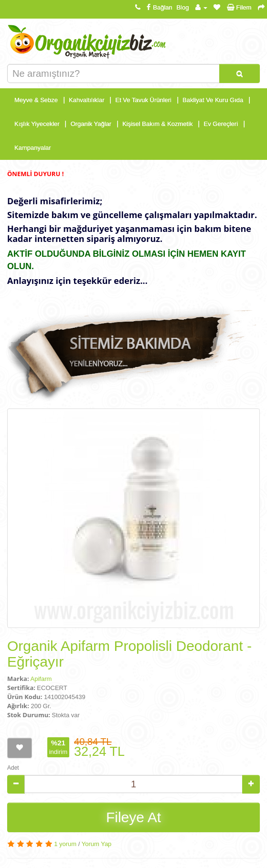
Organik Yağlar (91, 124)
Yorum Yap (97, 844)
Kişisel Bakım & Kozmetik (157, 124)
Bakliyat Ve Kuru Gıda (213, 100)
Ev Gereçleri (221, 124)
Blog (182, 7)
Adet (13, 768)
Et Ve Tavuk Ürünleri (143, 100)
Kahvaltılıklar (86, 100)
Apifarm (41, 679)
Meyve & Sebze (36, 100)
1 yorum (65, 844)
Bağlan (158, 7)
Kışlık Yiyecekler (37, 124)
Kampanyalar (33, 148)
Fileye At (133, 817)
